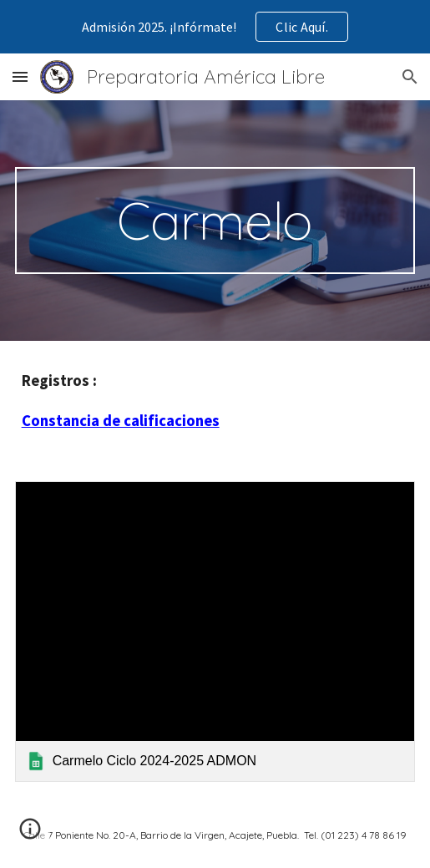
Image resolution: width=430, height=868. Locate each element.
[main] (215, 221)
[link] (215, 632)
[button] (20, 76)
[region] (215, 27)
